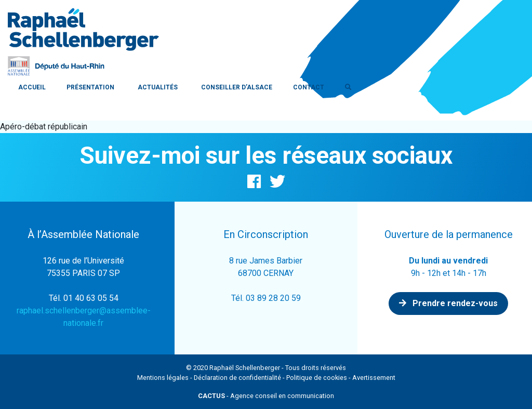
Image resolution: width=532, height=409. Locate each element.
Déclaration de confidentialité (237, 378)
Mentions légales (163, 378)
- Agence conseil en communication (266, 396)
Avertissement (374, 378)
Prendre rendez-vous (448, 303)
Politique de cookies (317, 378)
